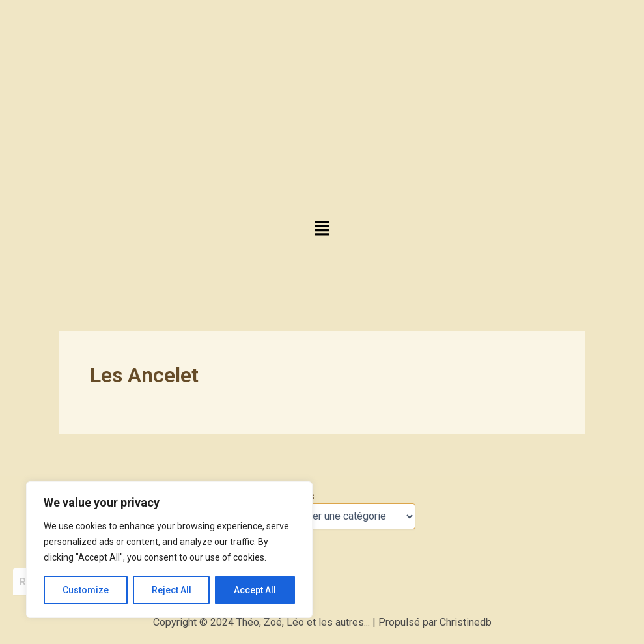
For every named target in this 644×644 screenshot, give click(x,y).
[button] (322, 229)
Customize (86, 590)
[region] (169, 550)
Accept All (255, 590)
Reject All (172, 590)
